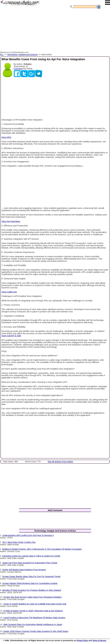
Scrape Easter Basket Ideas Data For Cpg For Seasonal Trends (31, 576)
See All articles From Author (60, 462)
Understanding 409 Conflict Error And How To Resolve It (28, 535)
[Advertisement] (55, 30)
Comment (18, 69)
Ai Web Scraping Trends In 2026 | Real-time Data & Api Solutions (33, 611)
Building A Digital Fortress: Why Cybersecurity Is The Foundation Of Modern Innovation (42, 549)
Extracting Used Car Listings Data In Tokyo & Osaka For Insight (31, 556)
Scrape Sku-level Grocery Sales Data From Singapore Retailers (33, 597)
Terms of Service (99, 641)
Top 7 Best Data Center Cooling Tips (19, 542)
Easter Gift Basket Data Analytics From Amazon (24, 570)
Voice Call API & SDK (11, 336)
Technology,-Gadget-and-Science (22, 55)
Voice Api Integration (11, 221)
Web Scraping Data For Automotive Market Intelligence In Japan (33, 624)
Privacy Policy (83, 641)
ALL (2, 55)
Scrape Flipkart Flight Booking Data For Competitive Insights (30, 583)
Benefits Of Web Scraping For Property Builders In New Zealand (32, 590)
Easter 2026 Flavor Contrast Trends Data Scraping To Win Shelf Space (36, 631)
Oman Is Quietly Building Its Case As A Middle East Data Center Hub (35, 604)
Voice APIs (6, 137)
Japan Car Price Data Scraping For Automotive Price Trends (30, 563)
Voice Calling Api (9, 292)
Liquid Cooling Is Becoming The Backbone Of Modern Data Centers (34, 618)
